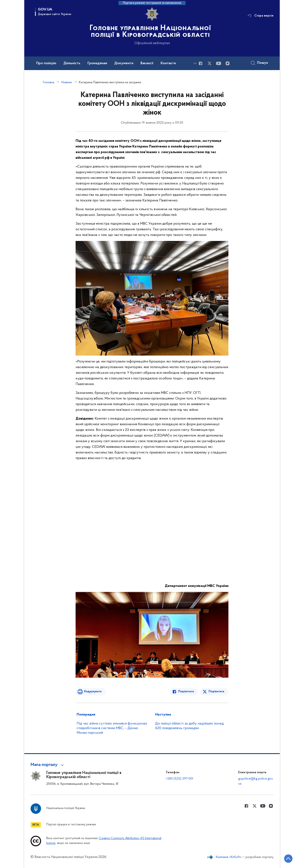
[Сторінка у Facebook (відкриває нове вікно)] (201, 63)
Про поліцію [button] (46, 63)
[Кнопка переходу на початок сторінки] (288, 859)
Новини (67, 82)
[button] (48, 765)
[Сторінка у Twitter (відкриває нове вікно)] (210, 63)
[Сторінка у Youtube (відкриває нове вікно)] (219, 63)
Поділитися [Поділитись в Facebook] (186, 692)
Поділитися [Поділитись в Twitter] (216, 692)
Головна (49, 82)
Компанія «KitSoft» (229, 857)
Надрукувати (93, 692)
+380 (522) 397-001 (179, 779)
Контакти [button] (168, 63)
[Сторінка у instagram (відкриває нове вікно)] (228, 63)
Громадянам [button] (97, 63)
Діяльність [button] (72, 63)
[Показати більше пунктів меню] (195, 63)
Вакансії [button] (147, 63)
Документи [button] (124, 63)
